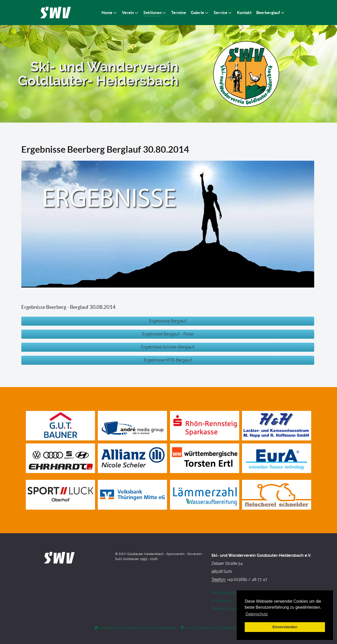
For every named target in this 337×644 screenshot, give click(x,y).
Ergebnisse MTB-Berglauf (168, 360)
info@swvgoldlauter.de (232, 592)
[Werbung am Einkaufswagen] (136, 628)
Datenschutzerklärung (232, 609)
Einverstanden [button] (285, 627)
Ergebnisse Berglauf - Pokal (168, 334)
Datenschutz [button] (257, 614)
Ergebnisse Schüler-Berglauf (168, 347)
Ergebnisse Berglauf (168, 321)
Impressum (222, 601)
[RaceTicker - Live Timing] (225, 628)
